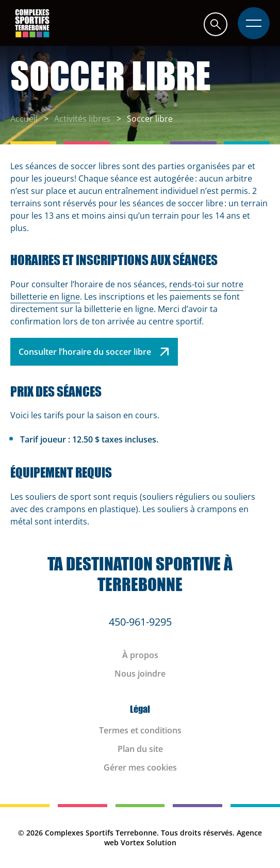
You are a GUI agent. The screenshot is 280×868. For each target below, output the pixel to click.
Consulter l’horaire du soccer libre (94, 352)
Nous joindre (140, 674)
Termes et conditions (140, 730)
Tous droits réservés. (198, 833)
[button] (216, 24)
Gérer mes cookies (140, 767)
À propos (140, 655)
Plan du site (140, 749)
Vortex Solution (149, 842)
